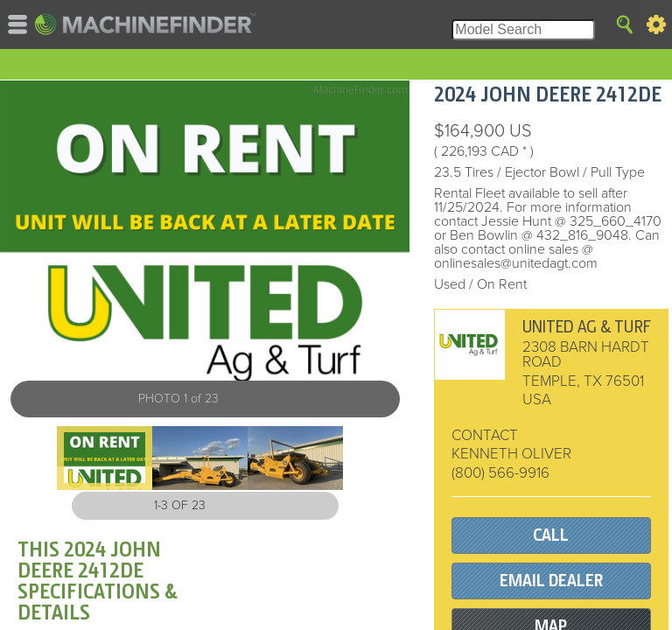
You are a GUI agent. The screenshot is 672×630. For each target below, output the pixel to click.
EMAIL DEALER (551, 581)
